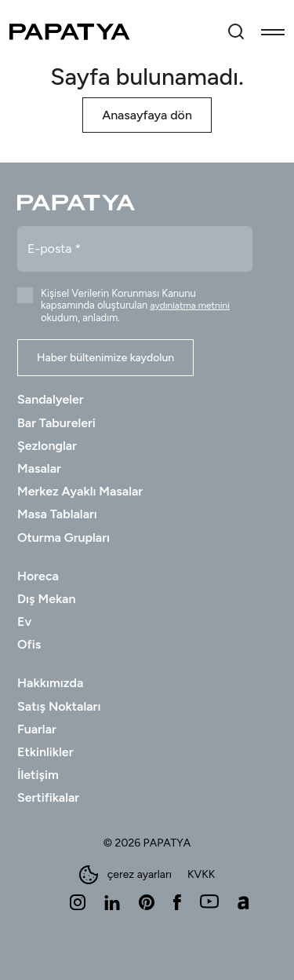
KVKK (201, 875)
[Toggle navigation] (273, 31)
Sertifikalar (48, 797)
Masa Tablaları (57, 514)
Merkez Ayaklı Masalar (80, 491)
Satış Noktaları (59, 706)
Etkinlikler (45, 752)
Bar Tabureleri (56, 423)
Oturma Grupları (64, 538)
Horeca (38, 576)
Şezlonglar (47, 446)
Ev (24, 622)
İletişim (38, 775)
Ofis (29, 644)
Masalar (39, 468)
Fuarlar (37, 729)
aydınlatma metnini (191, 305)
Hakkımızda (50, 683)
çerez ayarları (125, 875)
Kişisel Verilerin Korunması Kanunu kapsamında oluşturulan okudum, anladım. (135, 305)
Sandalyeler (51, 399)
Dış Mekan (46, 599)
